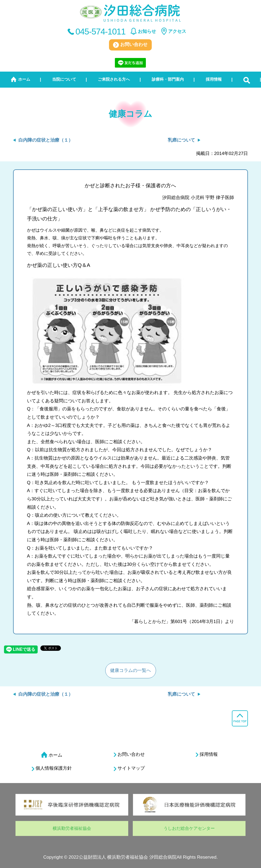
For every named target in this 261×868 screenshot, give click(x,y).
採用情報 (214, 79)
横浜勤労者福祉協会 (72, 828)
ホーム (24, 79)
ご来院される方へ (114, 79)
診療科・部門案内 (168, 79)
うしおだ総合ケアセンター (189, 828)
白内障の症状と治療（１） (46, 140)
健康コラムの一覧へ (130, 670)
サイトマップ (129, 768)
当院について (64, 79)
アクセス (177, 31)
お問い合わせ (130, 45)
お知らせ (147, 31)
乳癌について (181, 140)
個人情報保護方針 (52, 768)
